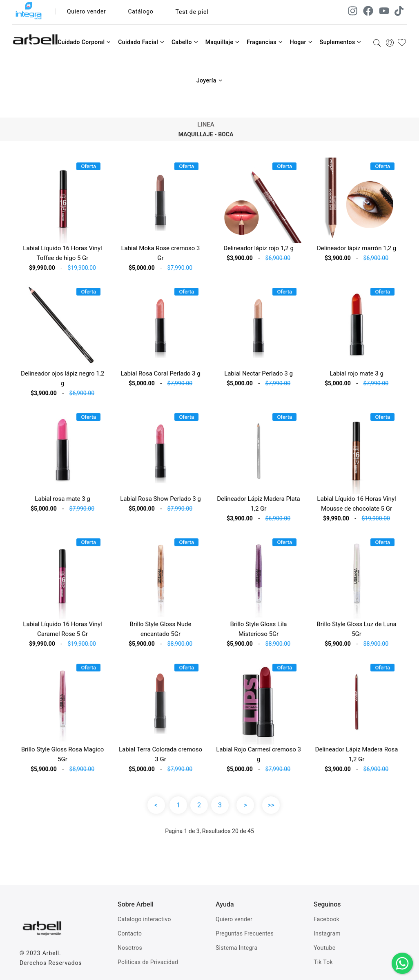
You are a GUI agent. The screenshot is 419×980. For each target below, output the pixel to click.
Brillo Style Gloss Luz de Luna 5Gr (356, 632)
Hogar (301, 42)
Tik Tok (323, 962)
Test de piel (193, 12)
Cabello (185, 42)
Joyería (209, 80)
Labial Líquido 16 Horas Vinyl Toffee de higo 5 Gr (62, 253)
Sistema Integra (236, 948)
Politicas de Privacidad (148, 962)
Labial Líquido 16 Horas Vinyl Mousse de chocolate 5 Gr (356, 506)
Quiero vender (87, 12)
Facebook (327, 919)
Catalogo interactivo (144, 919)
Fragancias (265, 42)
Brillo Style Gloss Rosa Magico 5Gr (62, 757)
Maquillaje (223, 42)
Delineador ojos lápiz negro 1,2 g (62, 381)
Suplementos (341, 42)
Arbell (51, 953)
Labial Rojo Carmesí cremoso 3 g (259, 757)
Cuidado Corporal (84, 42)
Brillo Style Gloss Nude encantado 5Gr (160, 632)
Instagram (327, 933)
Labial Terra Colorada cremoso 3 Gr (160, 757)
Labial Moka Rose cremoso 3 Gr (160, 253)
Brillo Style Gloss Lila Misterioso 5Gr (259, 632)
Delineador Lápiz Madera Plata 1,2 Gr (259, 506)
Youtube (324, 948)
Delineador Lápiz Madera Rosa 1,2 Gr (357, 757)
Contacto (130, 933)
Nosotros (130, 948)
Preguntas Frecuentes (245, 933)
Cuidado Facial (141, 42)
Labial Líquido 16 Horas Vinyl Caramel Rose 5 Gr (62, 632)
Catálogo (142, 12)
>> (271, 805)
